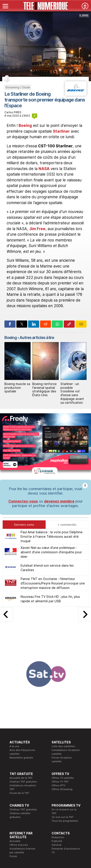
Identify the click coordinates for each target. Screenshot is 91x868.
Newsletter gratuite (21, 693)
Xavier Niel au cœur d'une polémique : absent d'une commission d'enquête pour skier (51, 488)
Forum (13, 792)
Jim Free (37, 229)
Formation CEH (40, 808)
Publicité (57, 777)
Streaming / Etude (18, 87)
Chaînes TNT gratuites (23, 717)
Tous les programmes (65, 756)
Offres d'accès (19, 780)
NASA (44, 169)
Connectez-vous (23, 437)
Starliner (61, 131)
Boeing (25, 126)
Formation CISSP (41, 812)
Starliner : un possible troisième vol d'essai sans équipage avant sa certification (72, 393)
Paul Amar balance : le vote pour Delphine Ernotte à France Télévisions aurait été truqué (52, 472)
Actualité (15, 777)
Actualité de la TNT (21, 713)
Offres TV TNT (60, 717)
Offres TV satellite (63, 713)
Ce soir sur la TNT (63, 752)
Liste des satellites (63, 682)
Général (56, 780)
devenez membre (59, 437)
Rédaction (58, 773)
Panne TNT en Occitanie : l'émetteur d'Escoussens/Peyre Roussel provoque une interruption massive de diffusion (53, 519)
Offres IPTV (58, 721)
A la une (14, 682)
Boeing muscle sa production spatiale (17, 388)
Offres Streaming (62, 725)
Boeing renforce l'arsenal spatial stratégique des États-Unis (45, 389)
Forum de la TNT (19, 728)
